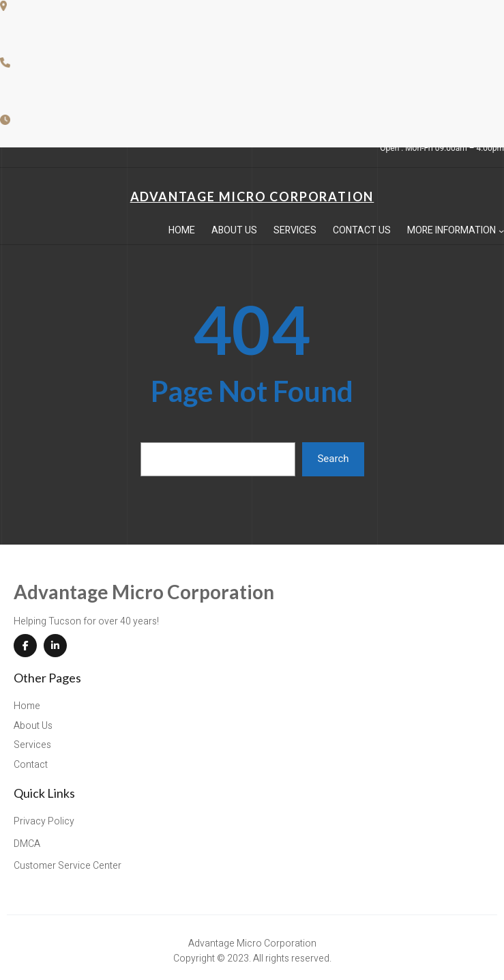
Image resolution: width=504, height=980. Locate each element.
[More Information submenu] (501, 231)
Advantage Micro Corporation (252, 197)
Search (333, 459)
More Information (451, 230)
